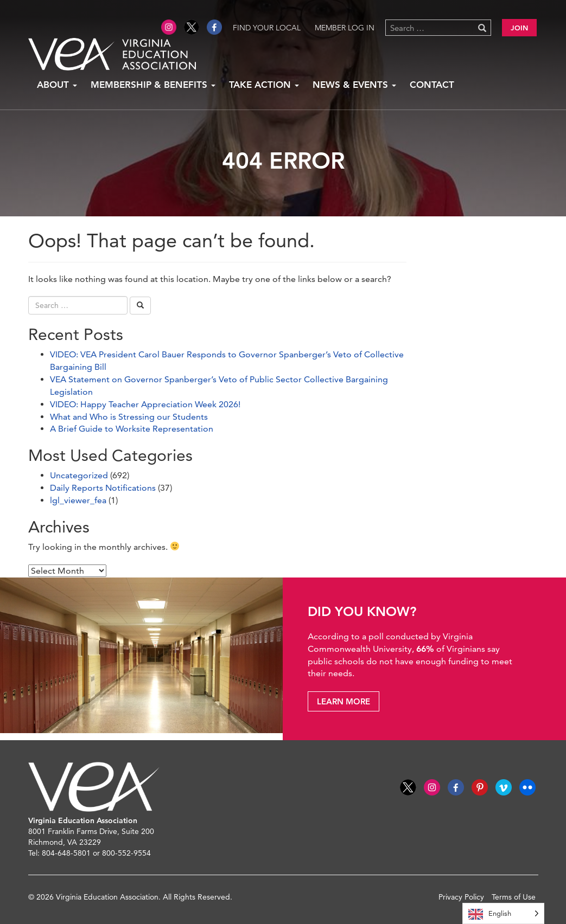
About (57, 85)
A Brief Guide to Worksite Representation (132, 429)
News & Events (354, 85)
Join (519, 28)
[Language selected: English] (503, 913)
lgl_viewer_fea (78, 500)
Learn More (344, 701)
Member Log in (345, 28)
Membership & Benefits (153, 85)
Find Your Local (267, 28)
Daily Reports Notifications (103, 488)
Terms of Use (514, 897)
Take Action (264, 85)
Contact (432, 85)
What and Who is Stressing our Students (129, 417)
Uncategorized (79, 475)
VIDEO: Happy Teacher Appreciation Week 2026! (145, 404)
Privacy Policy (461, 897)
